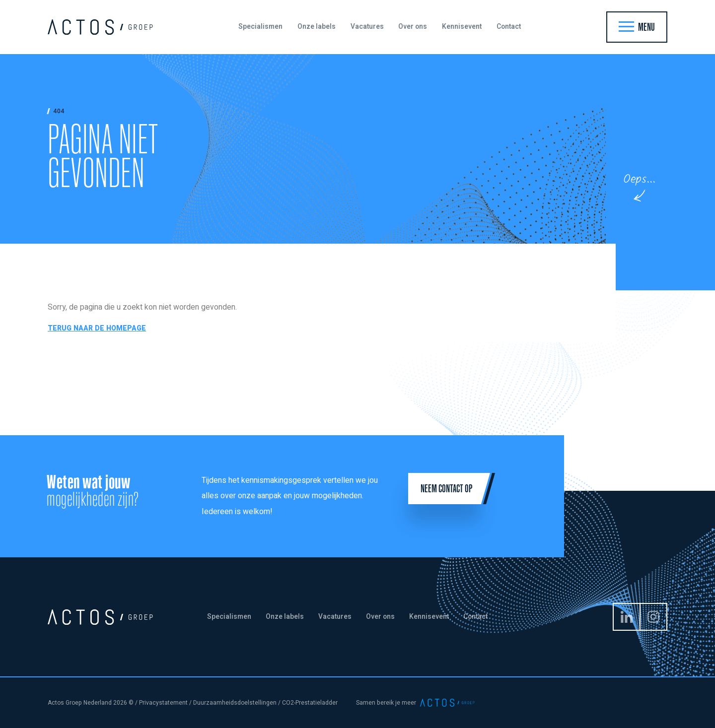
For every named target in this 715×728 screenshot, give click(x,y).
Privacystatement (163, 703)
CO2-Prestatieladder (310, 703)
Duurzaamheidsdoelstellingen (235, 703)
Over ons (413, 27)
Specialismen (260, 27)
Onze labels (317, 27)
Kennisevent (462, 27)
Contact (509, 27)
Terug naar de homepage (97, 328)
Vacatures (367, 27)
